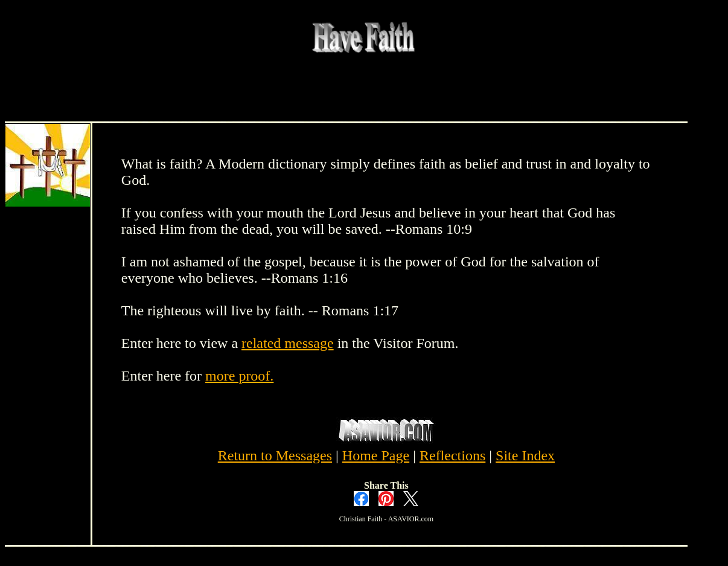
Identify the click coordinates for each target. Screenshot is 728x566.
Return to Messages (275, 455)
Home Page (376, 455)
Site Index (525, 455)
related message (288, 343)
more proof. (239, 376)
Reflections (452, 455)
